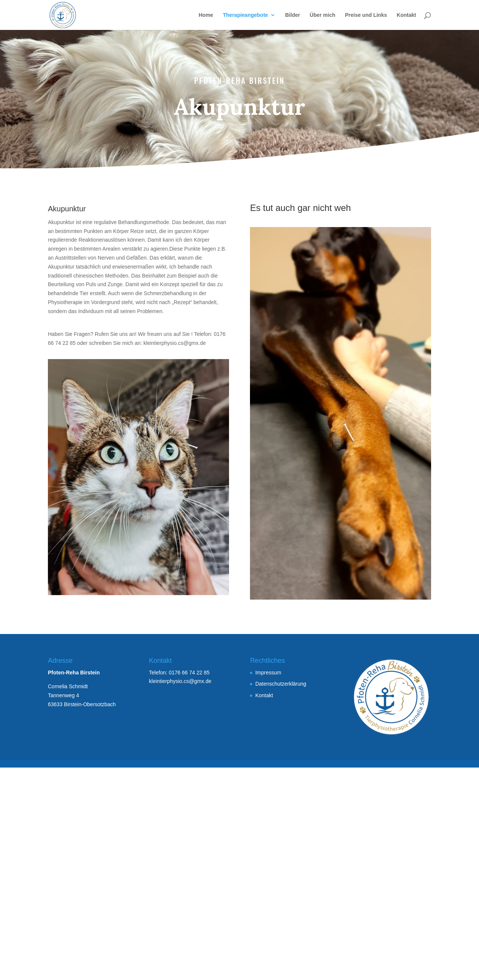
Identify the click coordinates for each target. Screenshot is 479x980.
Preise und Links (366, 15)
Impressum (268, 673)
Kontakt (406, 15)
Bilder (293, 15)
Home (206, 15)
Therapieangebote (246, 15)
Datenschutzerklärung (281, 684)
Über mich (323, 15)
